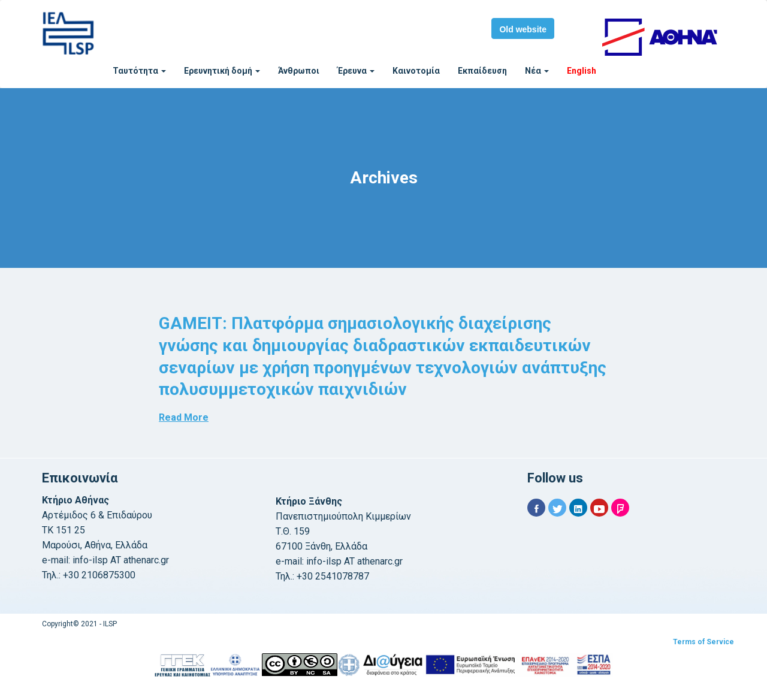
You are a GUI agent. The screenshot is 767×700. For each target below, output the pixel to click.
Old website (523, 29)
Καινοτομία (416, 71)
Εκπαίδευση (482, 71)
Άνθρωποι (299, 71)
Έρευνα (356, 71)
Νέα (537, 71)
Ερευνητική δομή (222, 71)
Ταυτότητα (139, 71)
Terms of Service (703, 642)
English (582, 71)
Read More (184, 417)
